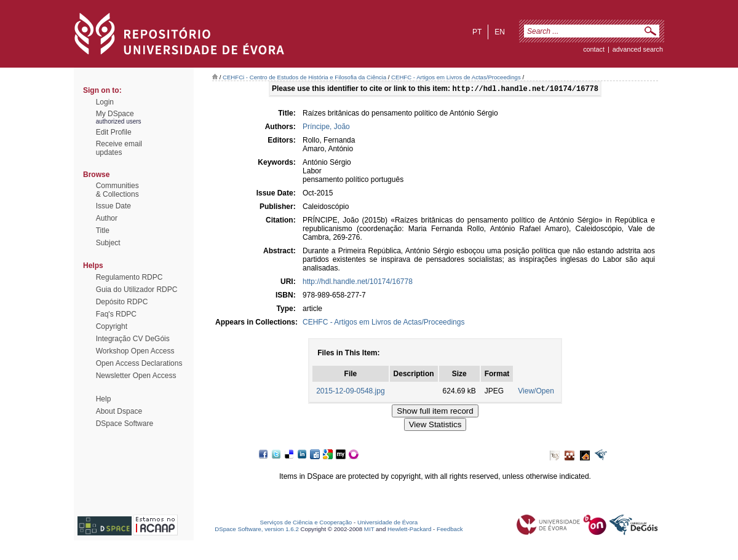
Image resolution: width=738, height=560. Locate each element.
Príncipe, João (326, 128)
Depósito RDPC (122, 302)
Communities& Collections (117, 190)
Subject (108, 243)
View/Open (536, 392)
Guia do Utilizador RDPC (137, 290)
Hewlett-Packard (409, 530)
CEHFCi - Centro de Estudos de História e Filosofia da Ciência (304, 77)
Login (105, 102)
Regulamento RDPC (129, 277)
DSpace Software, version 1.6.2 (257, 530)
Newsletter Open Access (136, 376)
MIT (369, 530)
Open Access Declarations (139, 363)
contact (594, 49)
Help (104, 399)
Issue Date (113, 206)
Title (103, 231)
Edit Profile (114, 132)
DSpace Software (125, 424)
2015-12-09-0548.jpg (350, 392)
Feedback (450, 530)
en (500, 32)
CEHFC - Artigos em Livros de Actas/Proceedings (456, 77)
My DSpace (115, 114)
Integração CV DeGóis (133, 339)
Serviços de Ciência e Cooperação (306, 523)
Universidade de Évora (387, 523)
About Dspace (119, 411)
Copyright (112, 326)
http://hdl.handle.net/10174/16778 (358, 283)
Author (107, 218)
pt (477, 32)
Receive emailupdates (119, 148)
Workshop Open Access (135, 351)
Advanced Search (638, 49)
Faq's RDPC (116, 314)
